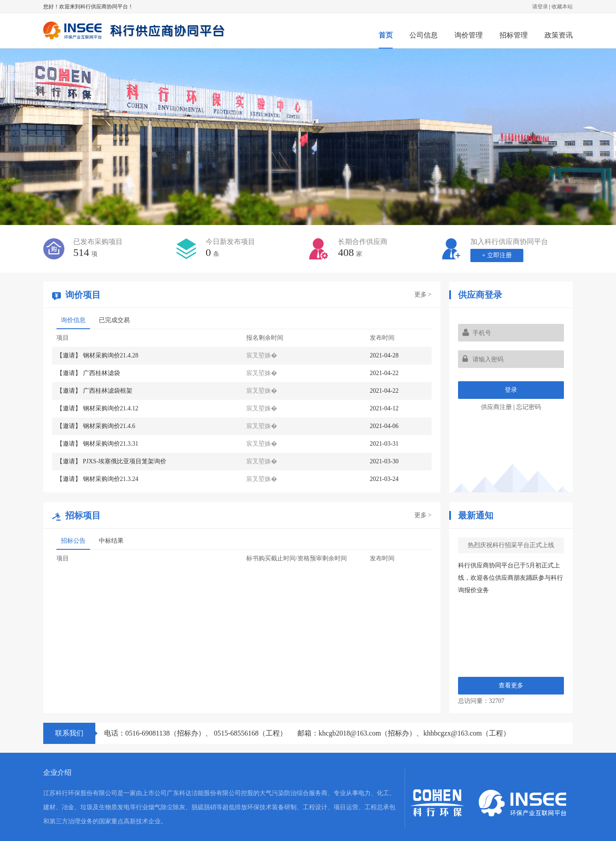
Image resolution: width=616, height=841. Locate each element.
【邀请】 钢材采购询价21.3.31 (98, 444)
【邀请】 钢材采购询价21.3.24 (98, 479)
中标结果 (111, 541)
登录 (511, 390)
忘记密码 (529, 407)
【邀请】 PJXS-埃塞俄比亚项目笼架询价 (111, 461)
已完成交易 (114, 320)
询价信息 (73, 320)
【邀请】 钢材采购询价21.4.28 (98, 355)
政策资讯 (559, 35)
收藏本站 (562, 7)
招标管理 (514, 35)
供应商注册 (496, 407)
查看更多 (511, 685)
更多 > (423, 295)
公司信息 (424, 35)
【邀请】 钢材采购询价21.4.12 (98, 408)
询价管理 (469, 35)
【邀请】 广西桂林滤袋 (88, 373)
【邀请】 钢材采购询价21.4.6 (96, 426)
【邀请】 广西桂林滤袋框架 (94, 391)
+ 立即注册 (497, 255)
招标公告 (73, 541)
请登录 (540, 7)
